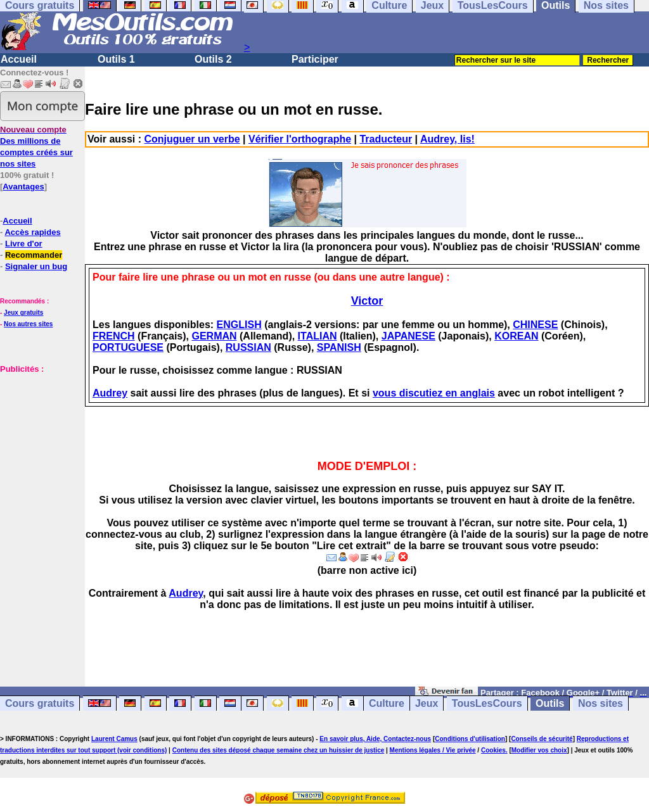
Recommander (34, 255)
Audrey (110, 393)
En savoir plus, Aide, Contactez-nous (375, 739)
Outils (550, 703)
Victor (367, 301)
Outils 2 (213, 59)
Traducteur (386, 139)
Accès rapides (32, 232)
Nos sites (601, 703)
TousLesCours (487, 703)
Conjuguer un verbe (192, 139)
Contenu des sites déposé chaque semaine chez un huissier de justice (279, 750)
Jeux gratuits (23, 313)
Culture (387, 703)
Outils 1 (116, 59)
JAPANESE (408, 336)
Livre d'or (24, 244)
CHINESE (535, 325)
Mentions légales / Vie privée (433, 750)
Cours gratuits (40, 703)
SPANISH (339, 347)
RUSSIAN (248, 347)
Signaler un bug (36, 266)
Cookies (493, 750)
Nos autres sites (28, 324)
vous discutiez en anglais (434, 393)
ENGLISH (239, 325)
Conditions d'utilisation (470, 739)
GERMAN (214, 336)
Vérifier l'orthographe (300, 139)
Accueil (19, 59)
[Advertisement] (38, 469)
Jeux (427, 703)
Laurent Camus (114, 739)
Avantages (23, 187)
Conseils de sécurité (542, 739)
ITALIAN (318, 336)
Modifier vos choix (539, 750)
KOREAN (516, 336)
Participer (315, 59)
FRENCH (114, 336)
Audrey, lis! (447, 139)
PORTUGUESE (128, 347)
